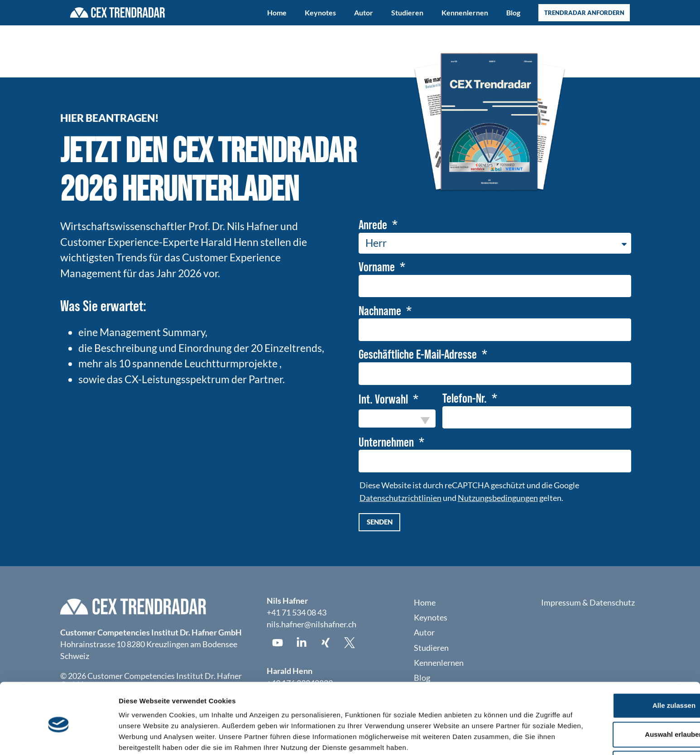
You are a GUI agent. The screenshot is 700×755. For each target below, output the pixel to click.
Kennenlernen (465, 12)
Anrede (374, 225)
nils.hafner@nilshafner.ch (312, 626)
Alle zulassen (624, 655)
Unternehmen (387, 444)
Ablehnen (624, 713)
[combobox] (397, 420)
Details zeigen (482, 737)
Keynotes (320, 12)
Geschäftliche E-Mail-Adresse (419, 356)
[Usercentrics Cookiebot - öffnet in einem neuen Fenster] (59, 737)
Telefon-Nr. (466, 400)
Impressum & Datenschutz (588, 604)
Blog (513, 12)
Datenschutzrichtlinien (400, 500)
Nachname (381, 312)
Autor (364, 12)
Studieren (407, 12)
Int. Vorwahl (384, 401)
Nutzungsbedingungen (498, 500)
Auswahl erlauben (624, 684)
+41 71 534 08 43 (297, 614)
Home (277, 12)
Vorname (378, 268)
